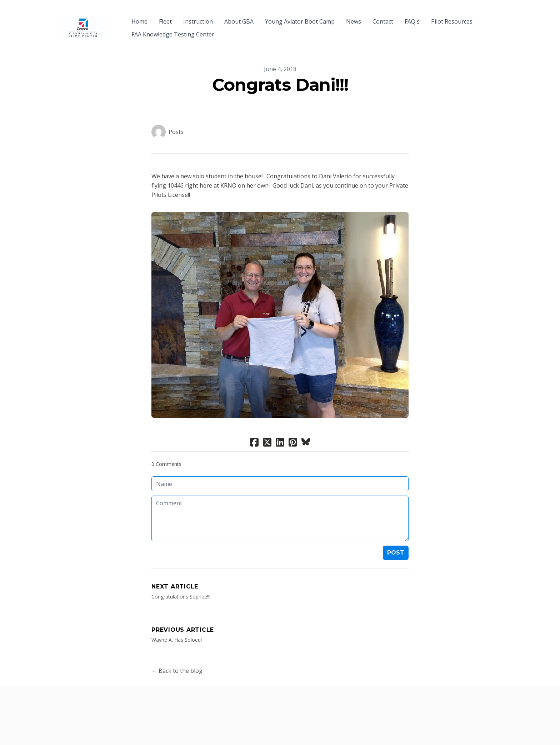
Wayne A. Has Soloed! (177, 627)
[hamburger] (114, 17)
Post (396, 540)
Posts (176, 119)
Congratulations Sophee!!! (181, 584)
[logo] (83, 21)
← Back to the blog (177, 658)
